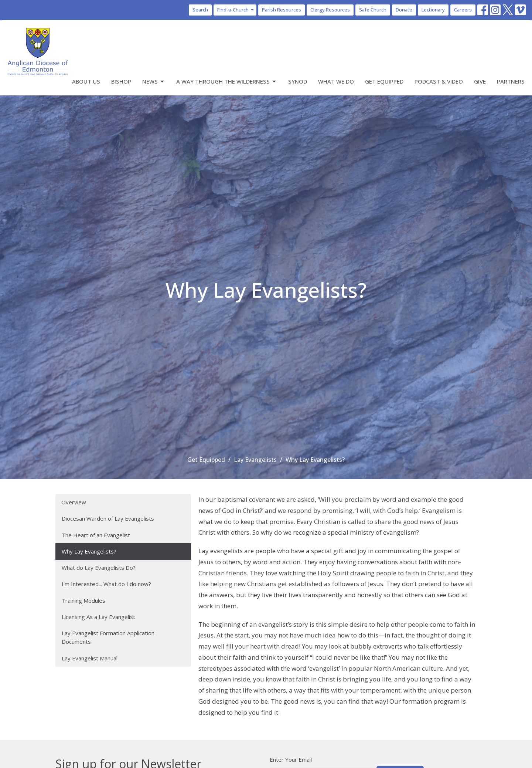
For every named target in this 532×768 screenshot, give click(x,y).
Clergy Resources (330, 10)
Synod (298, 81)
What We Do (336, 81)
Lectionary (433, 10)
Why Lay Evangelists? (89, 551)
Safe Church (373, 10)
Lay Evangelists (255, 460)
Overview (74, 502)
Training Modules (83, 600)
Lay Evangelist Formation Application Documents (108, 637)
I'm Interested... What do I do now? (106, 584)
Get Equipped (384, 81)
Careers (463, 10)
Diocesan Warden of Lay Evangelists (108, 518)
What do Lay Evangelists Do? (99, 568)
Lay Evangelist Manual (90, 658)
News (154, 82)
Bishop (121, 81)
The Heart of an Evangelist (96, 535)
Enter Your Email (291, 759)
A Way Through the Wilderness (227, 82)
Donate (404, 10)
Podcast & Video (439, 81)
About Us (86, 81)
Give (480, 81)
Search (200, 10)
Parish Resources (282, 10)
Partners (511, 81)
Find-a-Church (236, 10)
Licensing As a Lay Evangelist (98, 617)
